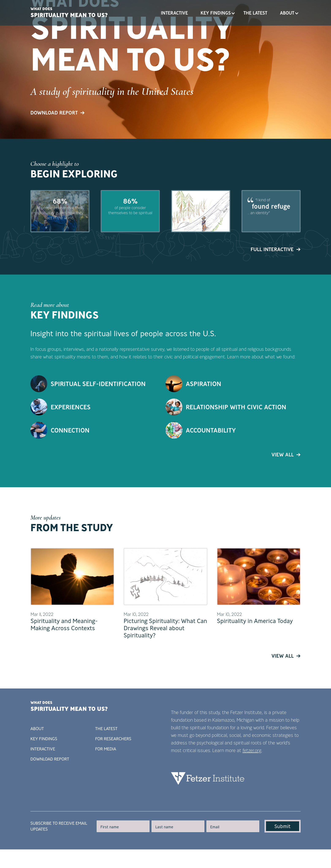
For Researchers (113, 786)
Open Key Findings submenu (233, 13)
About (287, 13)
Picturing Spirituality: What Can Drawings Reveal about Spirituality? (165, 676)
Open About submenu (297, 13)
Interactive (174, 13)
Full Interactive (276, 297)
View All (286, 502)
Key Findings (216, 13)
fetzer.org (252, 798)
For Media (106, 797)
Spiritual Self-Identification (98, 431)
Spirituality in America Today (255, 669)
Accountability (211, 478)
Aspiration (203, 431)
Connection (70, 478)
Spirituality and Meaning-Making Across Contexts (64, 672)
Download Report (58, 154)
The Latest (255, 13)
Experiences (71, 454)
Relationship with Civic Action (236, 454)
